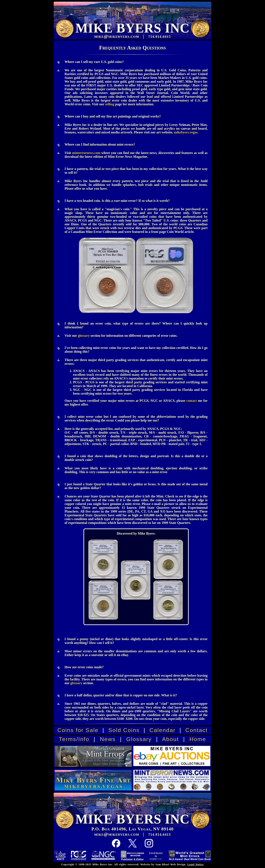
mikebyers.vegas (186, 132)
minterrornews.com (86, 153)
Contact (196, 730)
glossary (84, 336)
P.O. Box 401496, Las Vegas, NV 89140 (133, 829)
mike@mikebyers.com (117, 834)
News (108, 739)
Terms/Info (74, 739)
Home (198, 739)
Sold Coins (124, 730)
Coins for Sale (78, 730)
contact (192, 401)
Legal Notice (195, 864)
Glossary (139, 739)
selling (110, 104)
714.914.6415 (160, 835)
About (171, 739)
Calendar (162, 730)
